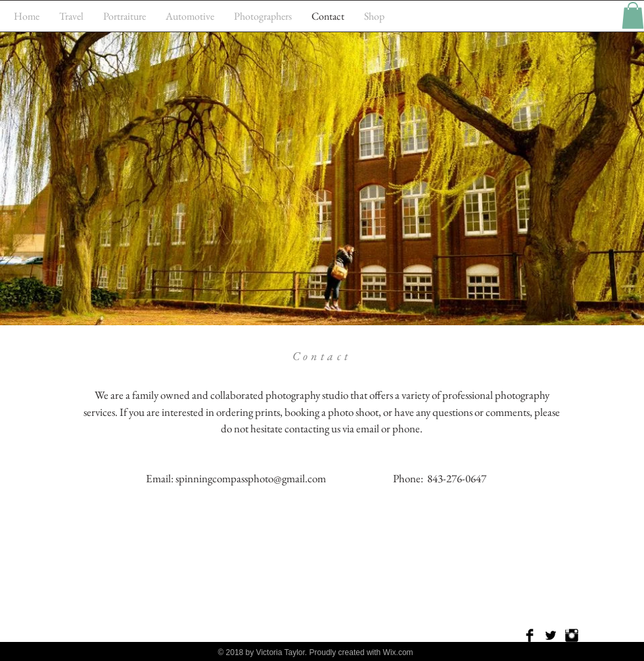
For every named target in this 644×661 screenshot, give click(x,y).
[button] (633, 15)
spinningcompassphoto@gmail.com (251, 478)
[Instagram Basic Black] (572, 635)
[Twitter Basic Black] (551, 635)
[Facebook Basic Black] (530, 635)
